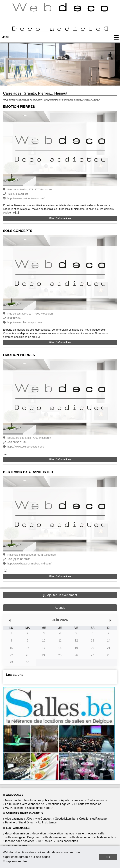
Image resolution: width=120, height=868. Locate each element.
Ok (108, 857)
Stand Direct (26, 822)
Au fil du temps (47, 822)
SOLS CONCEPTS (18, 231)
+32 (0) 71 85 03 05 (19, 559)
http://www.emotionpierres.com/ (26, 198)
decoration (39, 833)
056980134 (14, 318)
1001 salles (45, 841)
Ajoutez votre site (72, 800)
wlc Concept (43, 819)
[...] (17, 213)
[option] (60, 149)
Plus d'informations (60, 218)
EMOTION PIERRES (19, 107)
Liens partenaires (67, 841)
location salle (96, 833)
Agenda (60, 608)
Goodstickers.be (65, 819)
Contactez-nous (97, 800)
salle (81, 833)
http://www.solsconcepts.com (25, 322)
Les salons (15, 675)
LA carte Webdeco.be (88, 804)
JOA (29, 819)
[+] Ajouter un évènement (60, 595)
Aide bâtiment (14, 819)
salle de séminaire (54, 837)
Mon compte (13, 800)
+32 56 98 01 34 (17, 442)
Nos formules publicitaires (41, 800)
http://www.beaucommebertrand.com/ (29, 564)
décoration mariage (62, 833)
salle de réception (105, 837)
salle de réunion (80, 837)
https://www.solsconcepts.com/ (26, 447)
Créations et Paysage (93, 819)
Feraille (10, 822)
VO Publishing (14, 808)
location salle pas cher (20, 841)
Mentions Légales (59, 804)
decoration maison (17, 833)
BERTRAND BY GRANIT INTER (28, 472)
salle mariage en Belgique (22, 837)
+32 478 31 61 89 (18, 194)
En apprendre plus (15, 861)
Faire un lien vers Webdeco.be (25, 804)
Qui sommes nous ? (40, 808)
